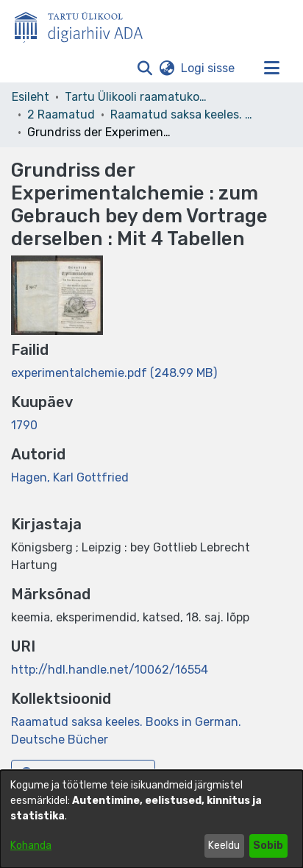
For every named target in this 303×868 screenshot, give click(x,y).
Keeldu (224, 846)
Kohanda (31, 846)
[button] (145, 68)
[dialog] (151, 819)
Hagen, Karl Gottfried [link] (70, 477)
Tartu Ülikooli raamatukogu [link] (138, 97)
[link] (114, 373)
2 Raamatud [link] (61, 114)
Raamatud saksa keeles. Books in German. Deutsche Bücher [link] (184, 114)
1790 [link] (24, 425)
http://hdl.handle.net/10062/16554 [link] (110, 670)
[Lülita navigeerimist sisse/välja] (271, 68)
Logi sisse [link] (208, 68)
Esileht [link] (31, 97)
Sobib (268, 846)
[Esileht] (85, 24)
